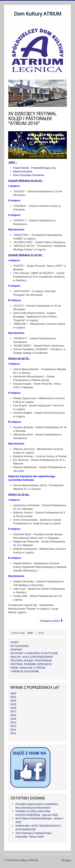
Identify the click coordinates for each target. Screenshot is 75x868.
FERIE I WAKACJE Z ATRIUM (28, 668)
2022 (13, 693)
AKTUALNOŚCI (20, 646)
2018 (13, 708)
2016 (13, 715)
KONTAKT (16, 650)
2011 (13, 733)
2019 (13, 704)
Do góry (66, 860)
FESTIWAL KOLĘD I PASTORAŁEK (31, 660)
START (14, 642)
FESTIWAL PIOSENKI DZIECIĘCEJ (31, 664)
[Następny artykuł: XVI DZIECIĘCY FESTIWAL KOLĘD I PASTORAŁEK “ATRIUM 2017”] (52, 621)
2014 (13, 722)
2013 (13, 726)
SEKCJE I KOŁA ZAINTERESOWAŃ (32, 657)
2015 (13, 719)
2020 (13, 701)
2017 (13, 711)
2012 (13, 730)
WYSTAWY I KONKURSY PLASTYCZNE (34, 653)
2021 (13, 697)
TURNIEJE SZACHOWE (25, 671)
